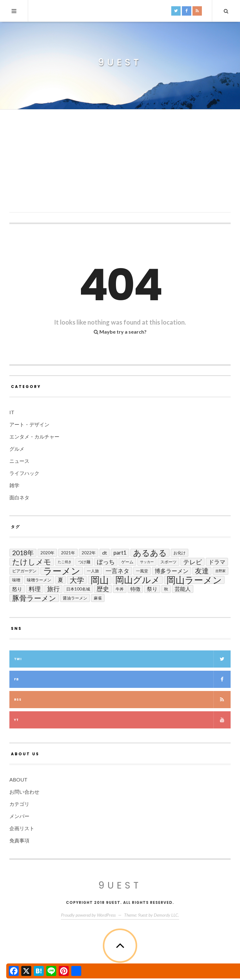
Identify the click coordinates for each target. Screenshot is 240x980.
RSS (122, 700)
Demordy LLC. (166, 915)
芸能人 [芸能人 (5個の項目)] (183, 589)
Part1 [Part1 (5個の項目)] (120, 553)
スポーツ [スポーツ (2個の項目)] (168, 562)
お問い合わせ (24, 792)
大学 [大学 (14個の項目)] (77, 580)
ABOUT (18, 779)
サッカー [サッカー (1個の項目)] (147, 562)
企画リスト (22, 828)
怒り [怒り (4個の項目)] (17, 589)
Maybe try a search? (120, 332)
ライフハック (24, 473)
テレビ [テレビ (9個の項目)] (192, 562)
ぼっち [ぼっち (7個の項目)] (106, 562)
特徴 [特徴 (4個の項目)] (135, 589)
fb (122, 679)
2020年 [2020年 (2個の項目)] (47, 553)
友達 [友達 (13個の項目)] (202, 571)
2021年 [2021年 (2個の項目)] (68, 553)
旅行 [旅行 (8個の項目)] (53, 589)
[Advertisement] (120, 169)
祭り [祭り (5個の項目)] (152, 589)
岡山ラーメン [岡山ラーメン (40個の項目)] (194, 580)
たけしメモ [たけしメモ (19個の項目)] (32, 562)
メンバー (19, 816)
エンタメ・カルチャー (34, 436)
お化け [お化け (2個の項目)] (180, 553)
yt (122, 720)
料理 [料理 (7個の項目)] (35, 589)
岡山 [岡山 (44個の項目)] (100, 580)
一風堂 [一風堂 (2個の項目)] (142, 571)
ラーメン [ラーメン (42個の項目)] (62, 571)
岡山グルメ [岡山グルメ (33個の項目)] (138, 580)
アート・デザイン (29, 424)
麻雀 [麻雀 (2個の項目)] (98, 598)
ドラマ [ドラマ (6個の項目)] (217, 562)
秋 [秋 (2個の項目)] (166, 589)
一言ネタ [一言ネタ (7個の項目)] (117, 571)
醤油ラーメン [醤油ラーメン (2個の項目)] (75, 598)
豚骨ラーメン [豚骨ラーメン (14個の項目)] (34, 598)
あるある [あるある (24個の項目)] (150, 553)
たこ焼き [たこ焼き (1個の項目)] (65, 562)
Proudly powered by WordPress (88, 915)
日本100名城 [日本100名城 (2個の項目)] (78, 589)
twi (122, 659)
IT (12, 412)
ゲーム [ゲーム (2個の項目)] (127, 562)
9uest (120, 63)
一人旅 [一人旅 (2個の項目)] (93, 571)
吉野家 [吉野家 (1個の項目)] (220, 571)
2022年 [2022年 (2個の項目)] (89, 553)
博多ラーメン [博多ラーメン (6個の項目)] (172, 571)
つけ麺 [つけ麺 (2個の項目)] (84, 562)
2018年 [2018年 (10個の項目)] (23, 553)
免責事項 (19, 840)
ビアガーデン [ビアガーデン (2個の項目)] (24, 571)
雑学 (14, 485)
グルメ (17, 449)
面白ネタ (19, 497)
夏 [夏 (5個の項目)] (60, 580)
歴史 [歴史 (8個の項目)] (103, 589)
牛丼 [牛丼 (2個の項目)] (120, 589)
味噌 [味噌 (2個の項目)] (16, 580)
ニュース (19, 461)
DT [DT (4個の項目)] (105, 553)
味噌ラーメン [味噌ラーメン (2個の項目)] (39, 580)
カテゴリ (19, 804)
